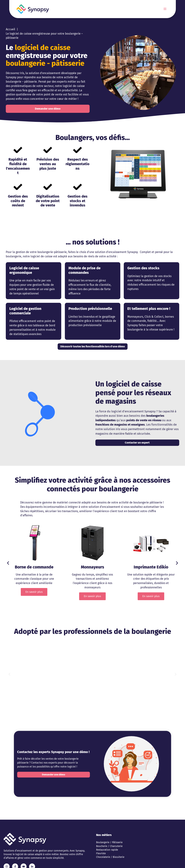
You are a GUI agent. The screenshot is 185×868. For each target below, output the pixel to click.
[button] (8, 563)
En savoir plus (34, 592)
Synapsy (11, 77)
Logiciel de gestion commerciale (25, 311)
